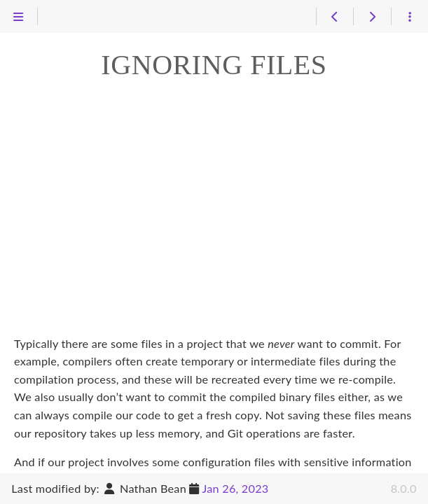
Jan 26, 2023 (235, 488)
